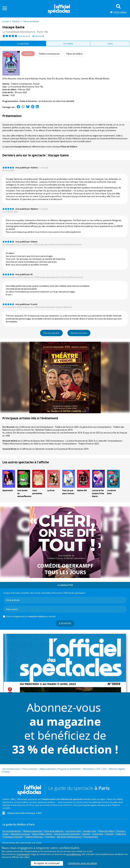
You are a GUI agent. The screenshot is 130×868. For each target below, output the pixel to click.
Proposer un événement (69, 769)
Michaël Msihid (10, 441)
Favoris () (38, 36)
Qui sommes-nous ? (12, 769)
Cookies (6, 772)
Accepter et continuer (47, 863)
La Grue (51, 490)
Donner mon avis (79, 333)
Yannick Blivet (9, 449)
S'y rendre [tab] (68, 44)
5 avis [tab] (110, 44)
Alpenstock (8, 490)
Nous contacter (30, 769)
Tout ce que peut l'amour (68, 492)
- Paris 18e (25, 32)
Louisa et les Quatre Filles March (98, 493)
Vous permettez (37, 492)
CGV (98, 769)
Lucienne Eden (111, 492)
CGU (105, 769)
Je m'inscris (65, 623)
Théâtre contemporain (21, 84)
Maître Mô (82, 490)
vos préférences (73, 854)
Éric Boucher (9, 427)
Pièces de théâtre (69, 147)
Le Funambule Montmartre (21, 87)
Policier (36, 84)
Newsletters (89, 769)
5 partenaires (23, 854)
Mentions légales (117, 769)
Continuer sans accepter (83, 863)
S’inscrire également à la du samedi (31, 616)
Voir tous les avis (51, 333)
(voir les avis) (24, 36)
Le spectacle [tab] (23, 44)
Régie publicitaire (48, 769)
